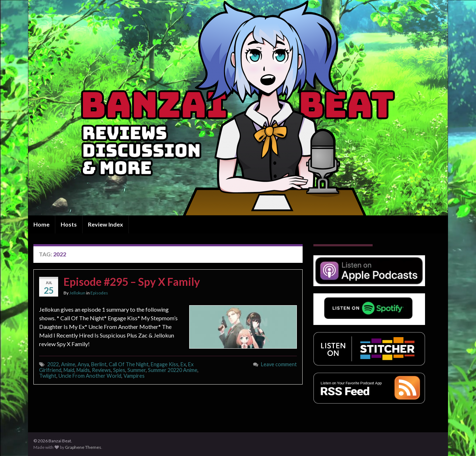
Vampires (134, 376)
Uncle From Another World (90, 376)
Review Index (106, 224)
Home (41, 224)
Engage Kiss (165, 364)
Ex (183, 364)
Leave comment (279, 364)
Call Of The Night (129, 364)
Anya (83, 364)
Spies (119, 370)
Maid (69, 370)
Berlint (99, 364)
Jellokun (77, 293)
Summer (137, 370)
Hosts (69, 224)
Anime (68, 364)
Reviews (101, 370)
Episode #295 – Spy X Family (132, 281)
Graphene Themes (83, 447)
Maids (83, 370)
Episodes (99, 293)
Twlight (48, 376)
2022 (53, 364)
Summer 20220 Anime (173, 370)
